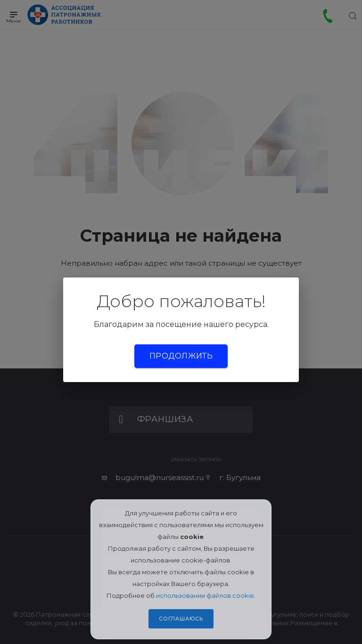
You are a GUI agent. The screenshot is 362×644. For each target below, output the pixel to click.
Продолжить (181, 356)
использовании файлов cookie (205, 595)
